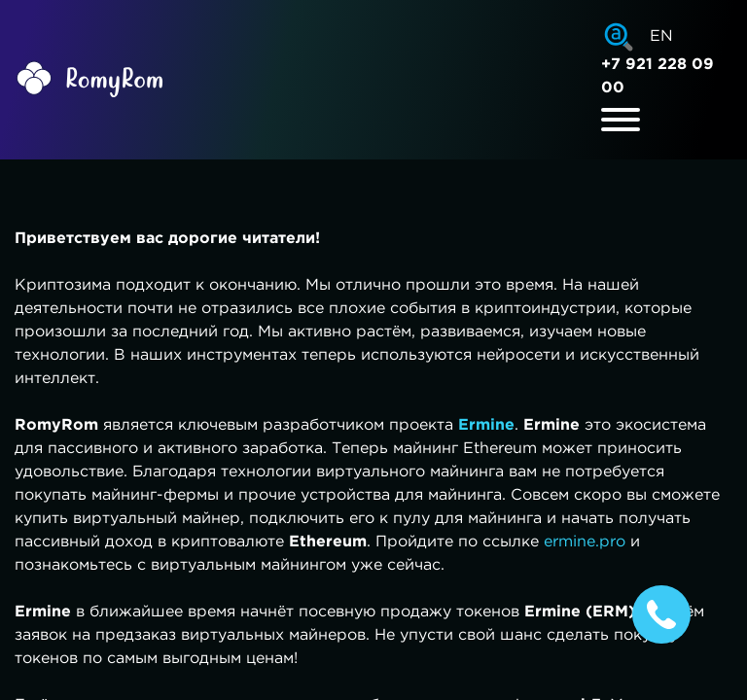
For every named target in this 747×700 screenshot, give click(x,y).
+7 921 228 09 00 (658, 76)
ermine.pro (585, 542)
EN (661, 36)
